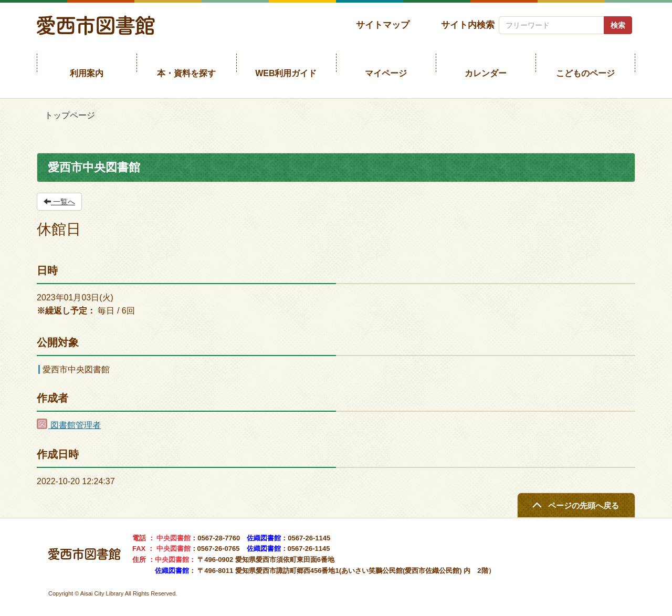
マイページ (386, 73)
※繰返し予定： (66, 311)
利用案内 (87, 73)
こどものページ (585, 73)
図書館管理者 (69, 425)
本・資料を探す (186, 73)
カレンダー (486, 73)
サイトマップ (383, 25)
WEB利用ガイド (286, 73)
